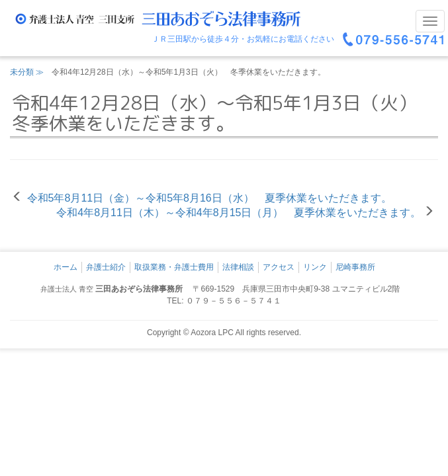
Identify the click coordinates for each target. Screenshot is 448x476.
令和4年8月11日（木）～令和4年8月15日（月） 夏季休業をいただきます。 (239, 213)
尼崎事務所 (355, 267)
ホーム (66, 267)
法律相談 (238, 267)
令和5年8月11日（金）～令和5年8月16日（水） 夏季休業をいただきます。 (209, 198)
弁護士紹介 (106, 267)
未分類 (22, 72)
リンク (315, 267)
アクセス (279, 267)
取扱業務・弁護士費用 (174, 267)
